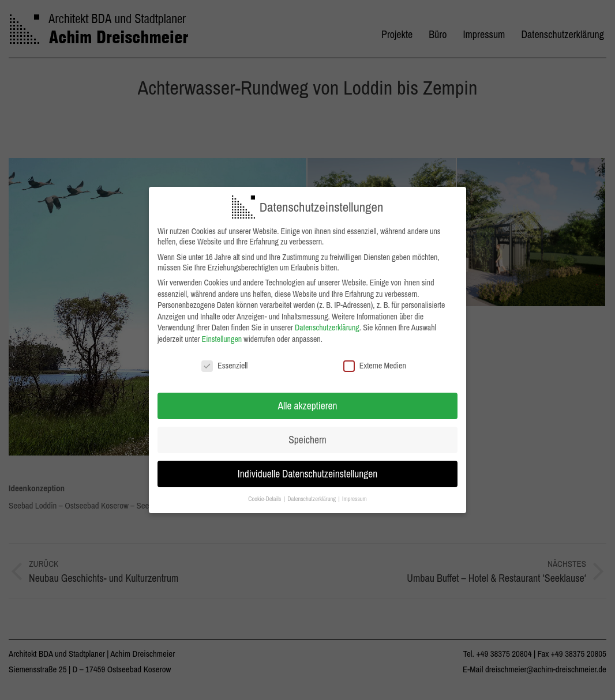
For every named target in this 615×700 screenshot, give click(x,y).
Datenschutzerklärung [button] (312, 495)
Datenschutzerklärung (327, 323)
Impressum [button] (355, 495)
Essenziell (224, 361)
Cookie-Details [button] (265, 495)
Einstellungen (222, 334)
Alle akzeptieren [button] (308, 402)
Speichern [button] (307, 436)
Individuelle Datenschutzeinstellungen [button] (308, 470)
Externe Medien (375, 361)
